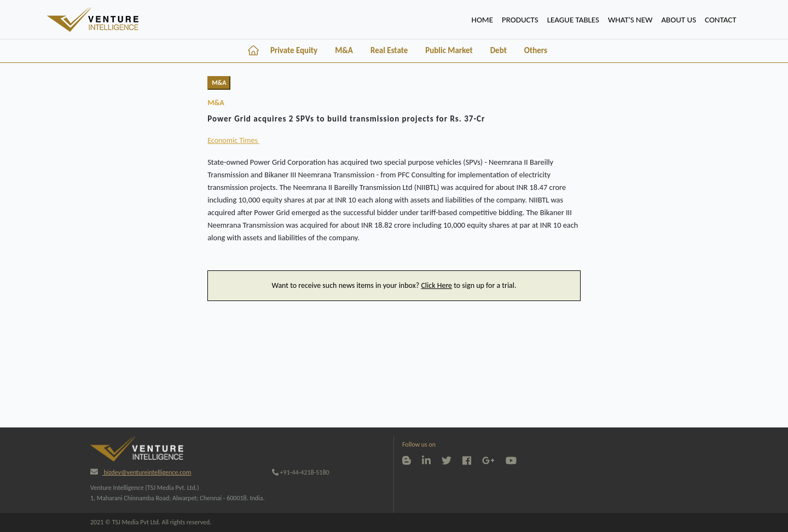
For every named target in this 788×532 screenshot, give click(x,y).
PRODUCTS (520, 20)
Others (536, 50)
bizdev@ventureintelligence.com (141, 472)
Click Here (436, 285)
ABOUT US (679, 20)
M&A (344, 50)
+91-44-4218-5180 (301, 472)
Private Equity (294, 50)
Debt (499, 50)
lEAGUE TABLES (573, 20)
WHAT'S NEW (630, 20)
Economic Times (233, 140)
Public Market (449, 50)
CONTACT (721, 20)
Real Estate (389, 50)
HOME (485, 19)
